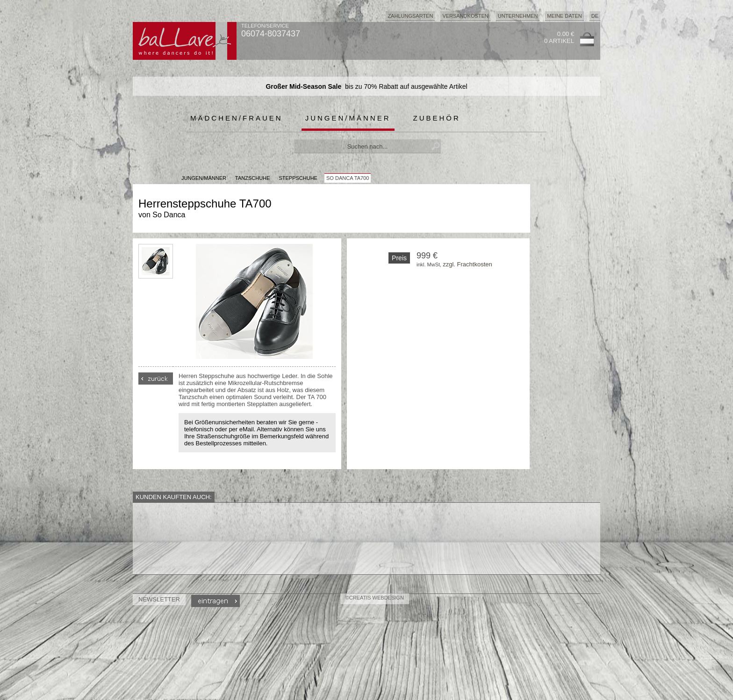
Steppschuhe (298, 178)
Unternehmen (518, 16)
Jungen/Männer (348, 118)
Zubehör (437, 118)
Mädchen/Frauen (237, 118)
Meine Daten (564, 16)
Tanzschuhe (252, 178)
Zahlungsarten (410, 16)
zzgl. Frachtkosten (467, 264)
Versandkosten (465, 16)
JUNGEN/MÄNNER (204, 178)
